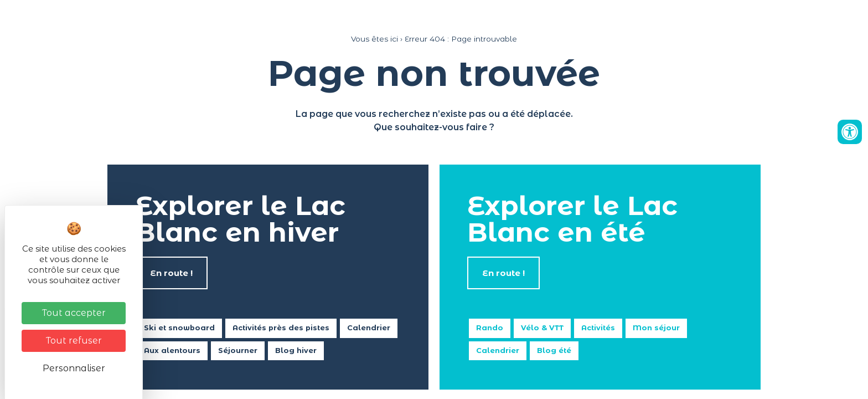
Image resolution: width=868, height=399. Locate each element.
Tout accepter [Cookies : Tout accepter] (74, 313)
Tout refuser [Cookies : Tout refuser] (74, 341)
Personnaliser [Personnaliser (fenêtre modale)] (74, 368)
